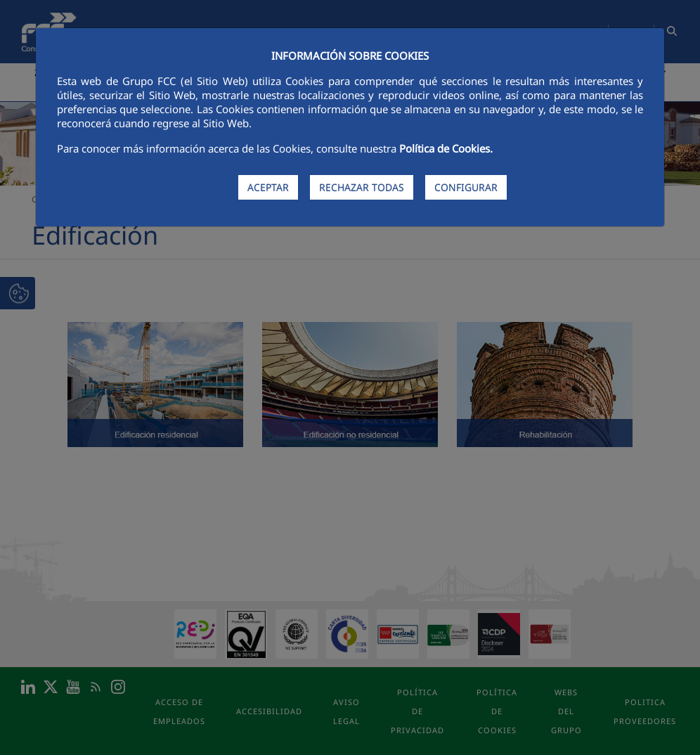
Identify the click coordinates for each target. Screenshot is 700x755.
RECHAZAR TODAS (362, 187)
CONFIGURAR (466, 187)
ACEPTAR (268, 187)
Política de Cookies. (446, 148)
